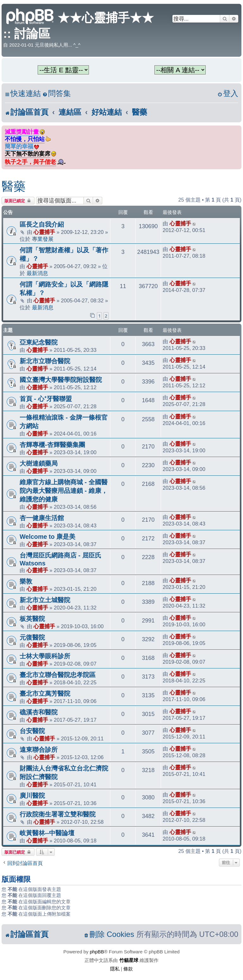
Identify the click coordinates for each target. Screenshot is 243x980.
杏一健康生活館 (42, 518)
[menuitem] (57, 94)
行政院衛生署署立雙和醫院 (58, 814)
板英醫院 (32, 619)
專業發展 (43, 239)
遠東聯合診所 (39, 750)
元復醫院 (32, 637)
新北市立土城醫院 (45, 600)
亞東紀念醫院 (39, 342)
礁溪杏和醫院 (39, 712)
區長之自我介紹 (42, 224)
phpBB (97, 952)
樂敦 (26, 581)
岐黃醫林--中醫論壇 (47, 833)
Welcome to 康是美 (47, 537)
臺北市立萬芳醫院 (45, 693)
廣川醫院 (32, 796)
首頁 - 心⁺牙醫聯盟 (46, 399)
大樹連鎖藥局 (39, 463)
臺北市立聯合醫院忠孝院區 (58, 675)
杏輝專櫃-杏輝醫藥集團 (52, 445)
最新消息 (37, 273)
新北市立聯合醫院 (45, 361)
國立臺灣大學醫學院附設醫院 (61, 380)
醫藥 (14, 186)
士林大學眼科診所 (45, 656)
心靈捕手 (44, 232)
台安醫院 (32, 731)
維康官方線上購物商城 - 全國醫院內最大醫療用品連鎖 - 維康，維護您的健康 (64, 491)
